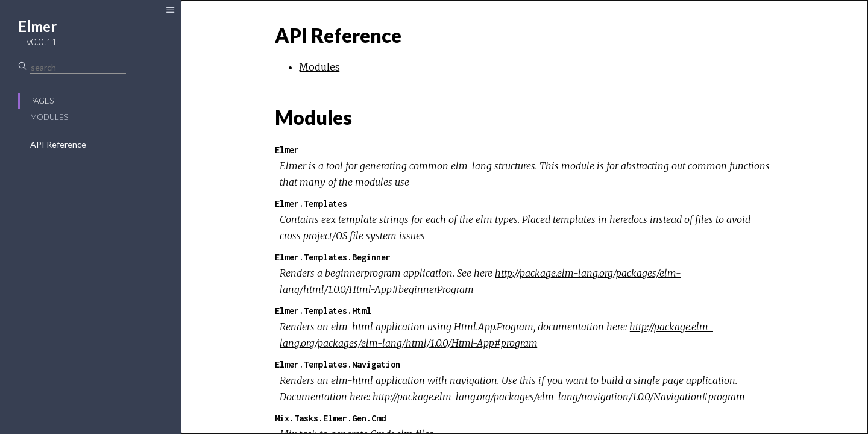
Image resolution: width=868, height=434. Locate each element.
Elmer (287, 150)
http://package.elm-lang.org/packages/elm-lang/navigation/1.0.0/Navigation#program (559, 397)
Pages (42, 101)
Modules (49, 117)
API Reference (58, 144)
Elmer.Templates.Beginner (333, 257)
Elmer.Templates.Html (323, 311)
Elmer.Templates (311, 203)
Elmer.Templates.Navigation (338, 364)
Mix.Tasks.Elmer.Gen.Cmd (330, 418)
